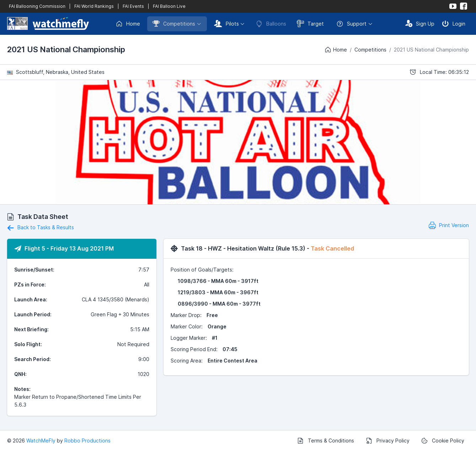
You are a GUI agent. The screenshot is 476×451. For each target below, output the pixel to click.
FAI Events (133, 6)
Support (351, 24)
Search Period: (33, 359)
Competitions (174, 23)
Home (128, 24)
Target (310, 23)
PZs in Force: (30, 284)
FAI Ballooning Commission (37, 6)
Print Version (449, 225)
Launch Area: (31, 299)
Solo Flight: (28, 344)
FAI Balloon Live (169, 6)
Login (454, 23)
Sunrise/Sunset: (34, 270)
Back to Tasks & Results (41, 227)
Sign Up (420, 23)
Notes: (22, 389)
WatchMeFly (41, 441)
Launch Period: (33, 314)
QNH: (20, 374)
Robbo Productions (87, 441)
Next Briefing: (31, 329)
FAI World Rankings (94, 6)
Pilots (226, 23)
